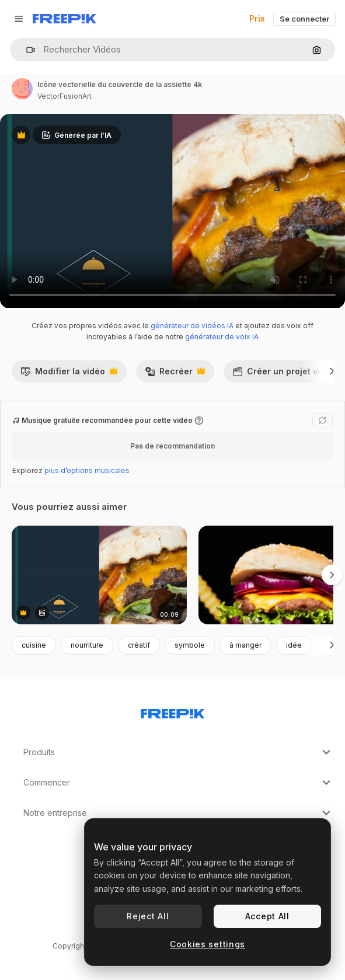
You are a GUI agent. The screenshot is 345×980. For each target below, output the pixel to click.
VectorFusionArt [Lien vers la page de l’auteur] (65, 96)
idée (294, 645)
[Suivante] (332, 371)
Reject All (148, 916)
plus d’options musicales (87, 470)
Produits (178, 752)
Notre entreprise (178, 813)
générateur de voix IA (222, 337)
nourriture (87, 645)
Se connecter (304, 19)
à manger (245, 645)
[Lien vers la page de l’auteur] (22, 89)
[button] (26, 50)
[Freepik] (65, 19)
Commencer (178, 783)
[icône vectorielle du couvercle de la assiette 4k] (99, 575)
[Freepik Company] (173, 711)
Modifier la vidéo (69, 374)
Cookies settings (208, 944)
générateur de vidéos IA (192, 326)
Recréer (175, 374)
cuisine (34, 645)
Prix (257, 18)
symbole (190, 645)
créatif (139, 645)
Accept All (267, 916)
